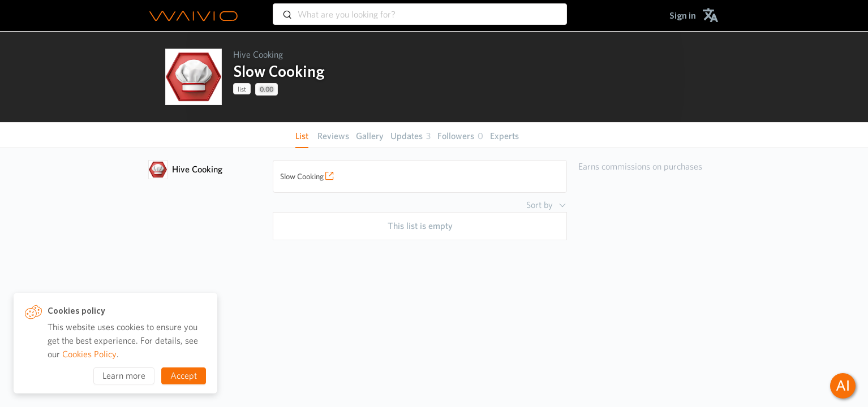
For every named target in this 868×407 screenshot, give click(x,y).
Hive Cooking (258, 55)
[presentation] (194, 77)
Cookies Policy (89, 354)
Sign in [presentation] (683, 16)
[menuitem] (683, 16)
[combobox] (420, 9)
